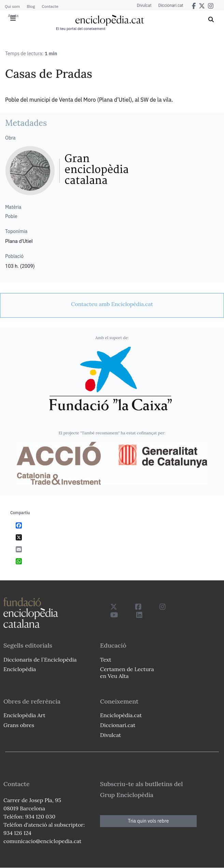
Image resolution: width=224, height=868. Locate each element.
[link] (112, 304)
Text (106, 660)
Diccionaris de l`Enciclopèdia (40, 660)
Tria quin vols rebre (149, 821)
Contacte (50, 6)
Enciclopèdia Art (24, 715)
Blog (31, 6)
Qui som (12, 6)
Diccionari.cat (171, 5)
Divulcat (144, 5)
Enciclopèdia (20, 669)
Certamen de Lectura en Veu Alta (127, 672)
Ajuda (13, 16)
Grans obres (19, 725)
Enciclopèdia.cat (121, 715)
